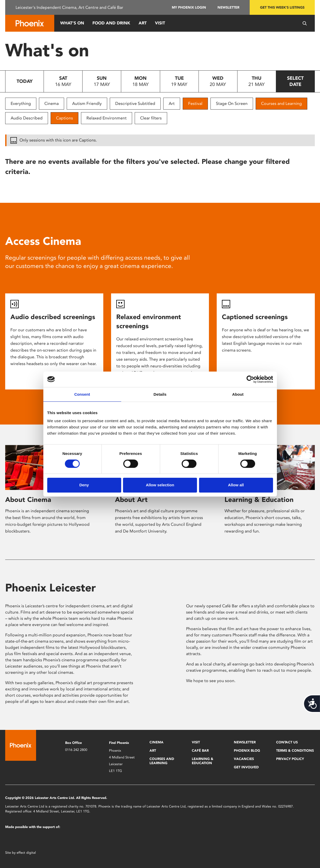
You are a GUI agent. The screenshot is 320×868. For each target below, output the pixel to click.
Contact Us (287, 742)
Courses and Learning (281, 103)
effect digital (26, 853)
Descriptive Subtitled (135, 103)
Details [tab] (160, 394)
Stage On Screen (232, 103)
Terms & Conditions (295, 751)
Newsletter (228, 7)
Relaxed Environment (107, 118)
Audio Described (27, 118)
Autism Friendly (87, 103)
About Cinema (28, 500)
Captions (64, 118)
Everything (21, 103)
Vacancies (244, 759)
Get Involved (246, 767)
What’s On (72, 23)
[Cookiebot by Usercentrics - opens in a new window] (250, 379)
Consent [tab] (82, 394)
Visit (160, 23)
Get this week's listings (282, 7)
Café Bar (200, 751)
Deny (84, 485)
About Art (131, 500)
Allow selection (160, 485)
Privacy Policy (290, 759)
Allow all (236, 485)
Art (143, 23)
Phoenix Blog (247, 751)
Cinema (52, 103)
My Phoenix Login (189, 7)
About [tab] (238, 394)
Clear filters (151, 118)
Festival (195, 103)
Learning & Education (259, 500)
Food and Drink (111, 23)
